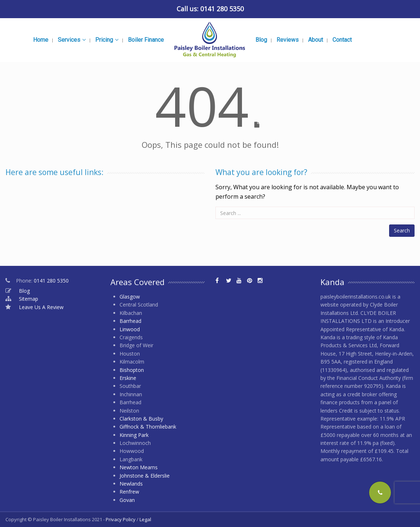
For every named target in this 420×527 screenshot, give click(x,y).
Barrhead (130, 321)
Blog (24, 291)
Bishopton (132, 370)
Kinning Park (134, 435)
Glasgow (130, 297)
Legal (145, 519)
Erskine (128, 378)
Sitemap (29, 299)
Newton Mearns (139, 467)
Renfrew (129, 492)
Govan (127, 500)
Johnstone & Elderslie (145, 476)
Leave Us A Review (41, 307)
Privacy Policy (121, 519)
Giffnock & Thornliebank (148, 427)
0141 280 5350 (222, 9)
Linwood (130, 329)
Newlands (131, 484)
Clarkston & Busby (141, 419)
